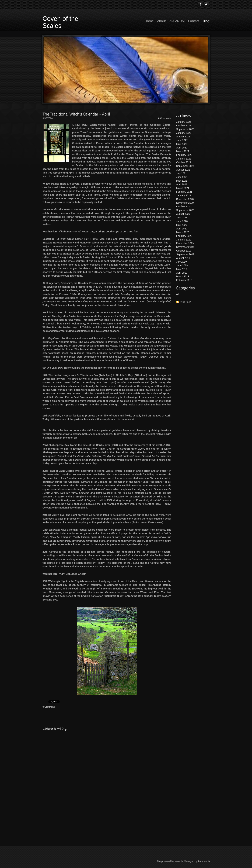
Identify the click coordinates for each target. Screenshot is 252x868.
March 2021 (183, 188)
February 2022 (184, 155)
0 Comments (165, 118)
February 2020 (184, 236)
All (178, 294)
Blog (206, 21)
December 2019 (185, 243)
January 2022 (184, 159)
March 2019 (183, 276)
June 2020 (182, 221)
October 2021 (184, 162)
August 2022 (183, 137)
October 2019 (184, 251)
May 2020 (182, 225)
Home (149, 21)
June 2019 (182, 265)
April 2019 (182, 273)
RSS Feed (186, 302)
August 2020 (183, 214)
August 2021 (183, 170)
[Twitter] (206, 4)
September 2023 (185, 129)
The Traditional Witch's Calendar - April (76, 114)
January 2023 (184, 133)
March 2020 (183, 232)
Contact (194, 21)
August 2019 (183, 258)
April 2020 (182, 229)
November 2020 (185, 203)
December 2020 (185, 199)
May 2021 (182, 181)
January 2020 (184, 240)
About (162, 21)
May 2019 (182, 269)
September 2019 (185, 254)
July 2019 (181, 262)
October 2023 (184, 126)
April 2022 (182, 148)
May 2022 (182, 144)
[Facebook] (200, 4)
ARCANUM (177, 21)
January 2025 (184, 122)
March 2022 (183, 151)
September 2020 (185, 210)
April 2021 (182, 184)
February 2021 (184, 192)
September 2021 (185, 166)
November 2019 (185, 247)
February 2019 (184, 280)
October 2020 (184, 206)
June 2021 (182, 177)
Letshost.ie (204, 861)
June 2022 (182, 140)
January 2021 (184, 195)
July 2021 (181, 173)
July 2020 (181, 218)
